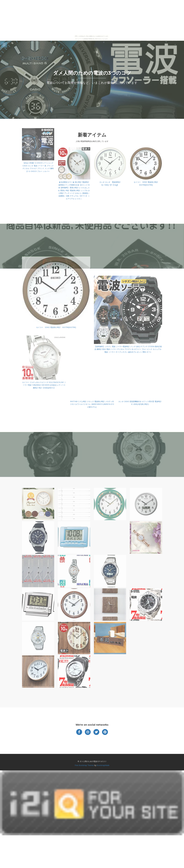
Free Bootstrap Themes (84, 765)
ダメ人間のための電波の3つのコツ (92, 73)
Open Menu (4, 45)
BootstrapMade (103, 765)
